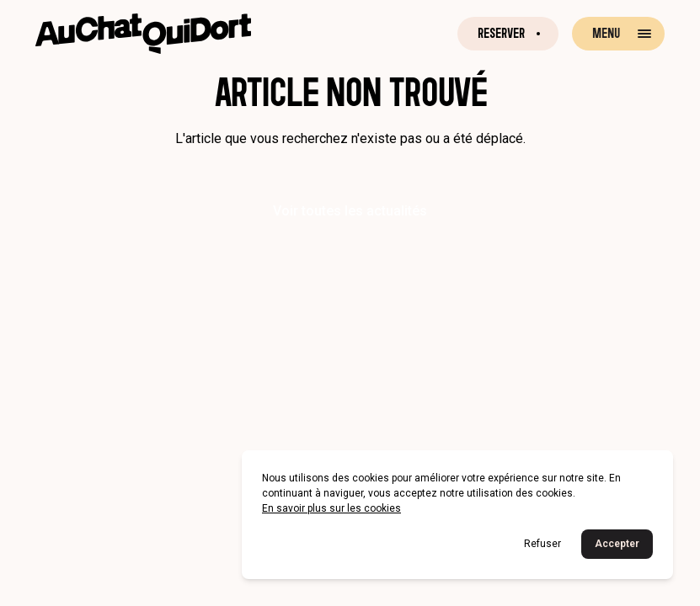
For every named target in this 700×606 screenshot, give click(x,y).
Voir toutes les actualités (350, 211)
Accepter (617, 544)
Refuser (542, 544)
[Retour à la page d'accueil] (143, 34)
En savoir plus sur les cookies (331, 508)
